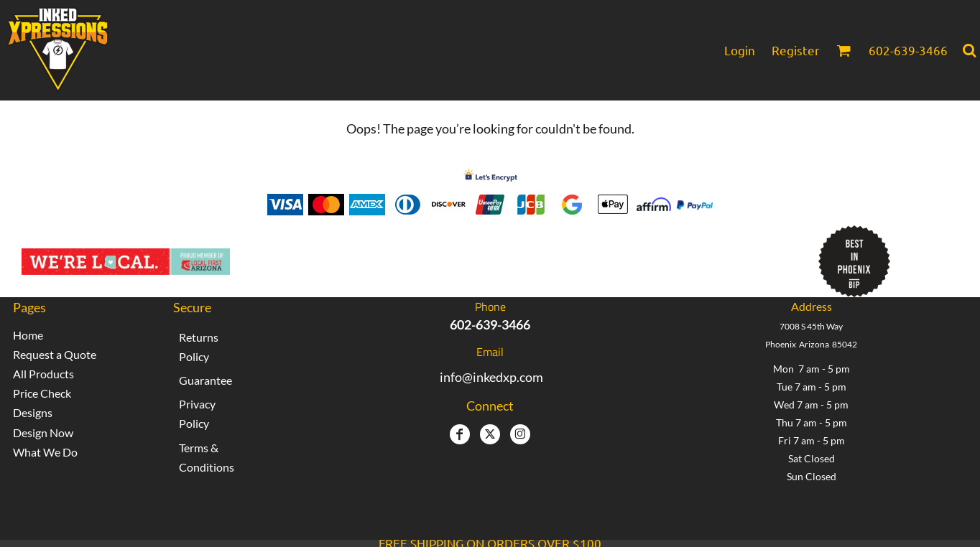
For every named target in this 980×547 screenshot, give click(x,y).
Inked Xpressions (369, 254)
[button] (843, 50)
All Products (43, 374)
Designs (33, 412)
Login (740, 50)
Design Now (43, 433)
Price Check (42, 393)
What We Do (45, 452)
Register (796, 50)
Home (28, 335)
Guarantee (205, 380)
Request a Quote (55, 354)
